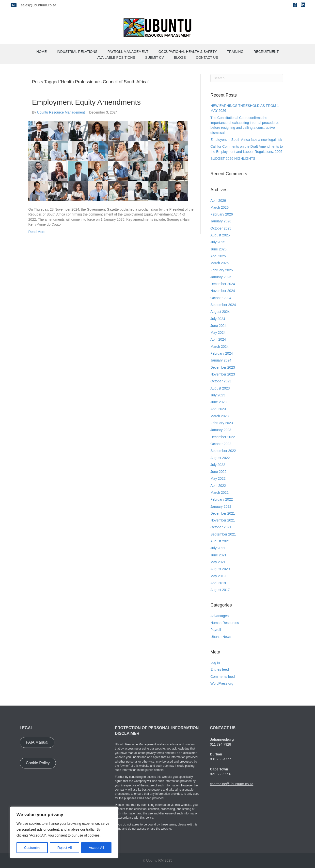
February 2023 (222, 423)
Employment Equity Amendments (86, 102)
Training (235, 52)
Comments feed (223, 677)
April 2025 (218, 256)
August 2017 (220, 590)
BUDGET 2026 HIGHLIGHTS (233, 159)
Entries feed (220, 669)
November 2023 (223, 374)
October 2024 (221, 298)
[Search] (247, 78)
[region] (64, 832)
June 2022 (218, 472)
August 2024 (220, 312)
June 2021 (218, 555)
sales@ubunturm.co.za (39, 5)
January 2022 (221, 506)
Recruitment (266, 52)
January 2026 (221, 221)
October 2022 (221, 444)
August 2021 (220, 541)
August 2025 (220, 235)
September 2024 (223, 305)
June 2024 (218, 326)
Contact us (207, 58)
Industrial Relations (77, 52)
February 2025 (222, 270)
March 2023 (220, 416)
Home (42, 52)
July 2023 (218, 395)
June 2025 (218, 249)
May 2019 (218, 576)
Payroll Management (128, 52)
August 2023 (220, 388)
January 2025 (221, 277)
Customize (32, 848)
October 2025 (221, 228)
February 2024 (222, 353)
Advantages (220, 616)
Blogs (180, 58)
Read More (37, 232)
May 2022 (218, 478)
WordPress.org (222, 683)
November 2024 (223, 291)
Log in (215, 663)
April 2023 (218, 409)
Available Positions (116, 58)
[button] (37, 742)
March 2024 (220, 347)
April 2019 (218, 583)
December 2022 (223, 437)
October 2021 (221, 527)
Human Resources (225, 623)
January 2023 (221, 430)
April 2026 (218, 201)
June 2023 (218, 402)
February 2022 (222, 499)
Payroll (216, 630)
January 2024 (221, 360)
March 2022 (220, 492)
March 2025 (220, 263)
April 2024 (218, 339)
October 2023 (221, 381)
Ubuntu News (221, 637)
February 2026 (222, 214)
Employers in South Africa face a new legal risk (246, 140)
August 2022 (220, 458)
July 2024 (218, 319)
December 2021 (223, 513)
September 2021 (223, 534)
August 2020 (220, 569)
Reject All (64, 848)
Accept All (96, 848)
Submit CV (155, 58)
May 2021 (218, 562)
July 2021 (218, 548)
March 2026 (220, 207)
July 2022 (218, 465)
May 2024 (218, 333)
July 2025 (218, 242)
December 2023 (223, 367)
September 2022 (223, 451)
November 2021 (223, 520)
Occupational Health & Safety (188, 52)
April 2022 (218, 486)
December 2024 (223, 284)
